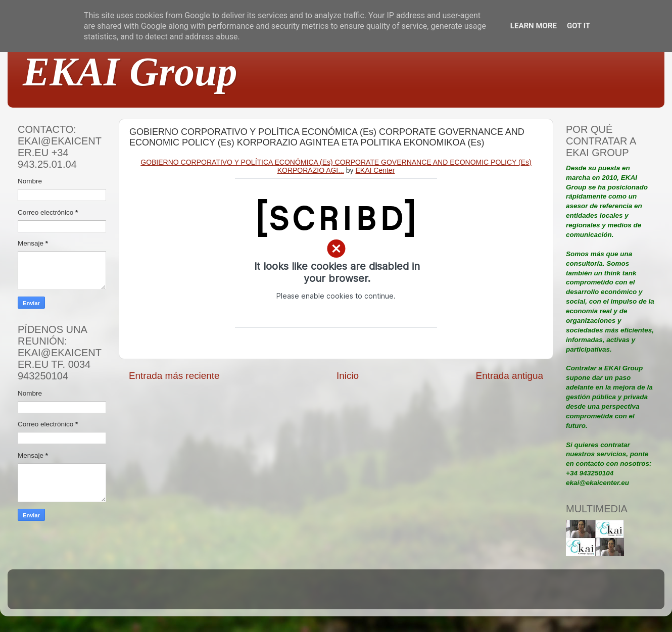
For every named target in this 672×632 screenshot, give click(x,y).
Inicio (348, 376)
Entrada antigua (510, 376)
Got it (579, 26)
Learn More (534, 26)
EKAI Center (375, 170)
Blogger (402, 594)
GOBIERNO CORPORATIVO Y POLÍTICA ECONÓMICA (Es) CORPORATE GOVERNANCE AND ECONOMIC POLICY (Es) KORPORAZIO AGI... (336, 166)
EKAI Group (130, 72)
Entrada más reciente (174, 376)
